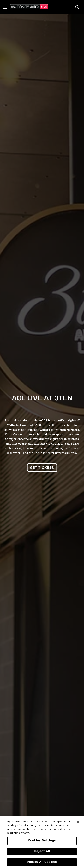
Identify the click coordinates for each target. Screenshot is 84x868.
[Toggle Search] (77, 7)
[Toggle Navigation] (7, 7)
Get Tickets (42, 468)
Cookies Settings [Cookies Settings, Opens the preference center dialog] (42, 845)
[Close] (78, 826)
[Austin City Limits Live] (29, 7)
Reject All (42, 856)
